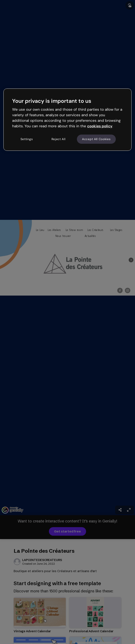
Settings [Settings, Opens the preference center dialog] (27, 139)
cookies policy (100, 126)
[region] (67, 120)
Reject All (59, 139)
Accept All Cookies (96, 139)
